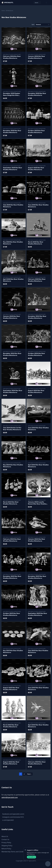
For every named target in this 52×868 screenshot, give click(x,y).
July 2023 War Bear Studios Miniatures (38, 652)
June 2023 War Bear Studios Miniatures (38, 689)
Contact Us (5, 839)
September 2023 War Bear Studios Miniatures (38, 614)
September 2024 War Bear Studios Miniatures (13, 392)
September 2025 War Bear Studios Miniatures (13, 169)
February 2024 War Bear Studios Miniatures (12, 540)
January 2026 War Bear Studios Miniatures (36, 57)
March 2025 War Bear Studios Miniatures (36, 243)
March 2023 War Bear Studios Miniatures (11, 726)
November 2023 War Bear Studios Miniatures (37, 577)
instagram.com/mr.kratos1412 (13, 817)
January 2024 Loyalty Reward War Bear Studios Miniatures (37, 503)
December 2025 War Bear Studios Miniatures (37, 94)
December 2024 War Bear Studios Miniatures (37, 317)
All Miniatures (9, 11)
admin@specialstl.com (10, 797)
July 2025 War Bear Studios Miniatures (13, 206)
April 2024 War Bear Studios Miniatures (38, 466)
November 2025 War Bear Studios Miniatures (12, 132)
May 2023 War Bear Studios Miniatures (13, 652)
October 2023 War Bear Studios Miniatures (12, 614)
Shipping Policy (7, 846)
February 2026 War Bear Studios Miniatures (12, 57)
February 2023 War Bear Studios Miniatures (37, 763)
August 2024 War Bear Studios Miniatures (36, 392)
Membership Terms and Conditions (14, 852)
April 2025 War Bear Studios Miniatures (13, 280)
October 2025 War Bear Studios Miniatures (36, 132)
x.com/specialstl (8, 820)
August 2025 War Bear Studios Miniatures (36, 169)
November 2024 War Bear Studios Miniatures (12, 354)
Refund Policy (6, 849)
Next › (29, 774)
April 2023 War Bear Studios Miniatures (38, 726)
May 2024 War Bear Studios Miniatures (13, 466)
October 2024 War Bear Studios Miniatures (36, 354)
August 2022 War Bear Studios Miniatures (11, 763)
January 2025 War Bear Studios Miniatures (12, 317)
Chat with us (31, 857)
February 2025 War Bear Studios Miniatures (37, 280)
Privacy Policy (6, 843)
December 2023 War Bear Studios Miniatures (12, 577)
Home (3, 11)
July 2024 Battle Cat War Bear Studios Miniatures (12, 429)
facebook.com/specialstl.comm (13, 814)
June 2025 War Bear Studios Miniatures (38, 206)
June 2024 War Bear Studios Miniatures (38, 429)
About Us (5, 836)
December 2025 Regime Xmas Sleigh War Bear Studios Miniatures (12, 94)
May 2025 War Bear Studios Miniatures (13, 243)
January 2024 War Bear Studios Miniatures (37, 540)
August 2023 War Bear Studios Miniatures (11, 689)
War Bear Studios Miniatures (12, 54)
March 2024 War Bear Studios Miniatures (11, 503)
